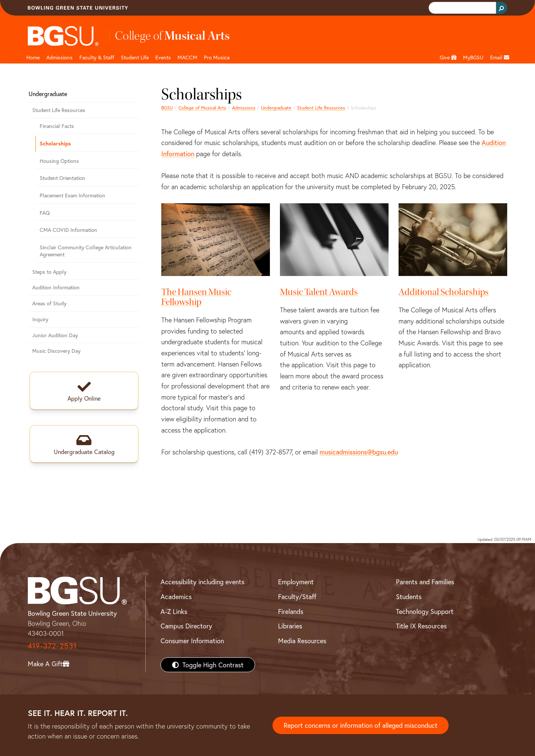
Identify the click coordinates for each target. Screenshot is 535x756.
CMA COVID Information (68, 230)
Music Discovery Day (56, 351)
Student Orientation (62, 178)
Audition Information (56, 287)
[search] (462, 8)
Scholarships (55, 143)
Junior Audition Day (55, 335)
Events (163, 57)
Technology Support (425, 611)
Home (33, 57)
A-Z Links (174, 611)
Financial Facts (57, 126)
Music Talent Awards (319, 292)
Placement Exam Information (72, 195)
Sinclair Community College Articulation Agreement (86, 251)
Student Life (135, 57)
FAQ (45, 213)
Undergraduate (276, 108)
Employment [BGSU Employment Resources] (296, 582)
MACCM (187, 57)
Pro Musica (217, 57)
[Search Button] (502, 8)
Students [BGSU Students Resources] (409, 596)
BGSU (167, 108)
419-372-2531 (52, 646)
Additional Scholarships (444, 292)
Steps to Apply (49, 272)
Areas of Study (49, 303)
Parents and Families (425, 582)
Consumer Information (192, 641)
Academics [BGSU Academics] (176, 596)
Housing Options (59, 161)
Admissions (60, 57)
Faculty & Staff (97, 57)
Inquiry (40, 319)
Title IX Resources (421, 626)
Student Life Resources (321, 108)
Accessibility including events (202, 582)
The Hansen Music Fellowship (196, 297)
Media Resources (302, 641)
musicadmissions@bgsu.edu (359, 452)
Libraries (290, 626)
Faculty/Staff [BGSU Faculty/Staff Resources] (297, 596)
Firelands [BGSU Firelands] (291, 611)
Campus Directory (186, 626)
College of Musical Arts (202, 108)
